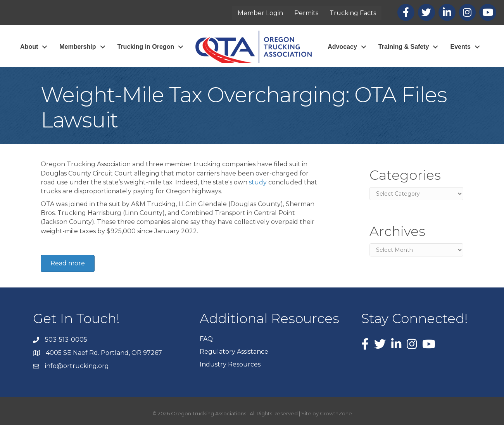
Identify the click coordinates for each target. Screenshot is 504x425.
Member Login (260, 13)
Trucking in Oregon (146, 47)
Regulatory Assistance (234, 352)
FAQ (206, 339)
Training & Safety (404, 47)
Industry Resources (230, 364)
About (29, 47)
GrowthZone (336, 413)
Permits (306, 13)
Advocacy (342, 47)
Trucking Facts (353, 13)
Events (460, 47)
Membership (78, 47)
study (258, 182)
